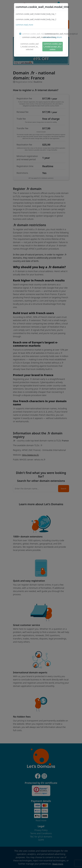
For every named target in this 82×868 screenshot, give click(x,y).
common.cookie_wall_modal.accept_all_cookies (53, 47)
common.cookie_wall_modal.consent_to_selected (29, 47)
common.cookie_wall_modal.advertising (39, 37)
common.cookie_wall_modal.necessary (39, 34)
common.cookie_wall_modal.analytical (61, 34)
